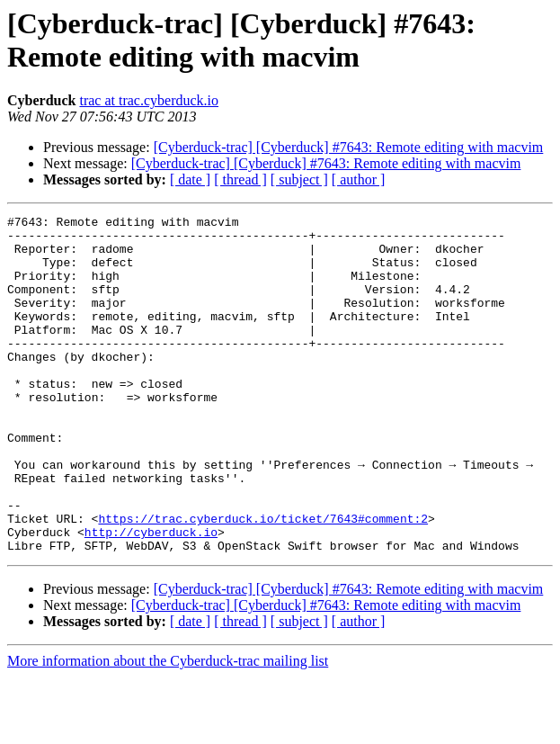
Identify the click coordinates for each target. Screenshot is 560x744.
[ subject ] (299, 179)
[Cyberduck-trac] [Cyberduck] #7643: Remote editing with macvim (349, 147)
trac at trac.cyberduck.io (149, 100)
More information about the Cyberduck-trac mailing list (168, 728)
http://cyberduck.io (151, 596)
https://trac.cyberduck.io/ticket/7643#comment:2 (263, 580)
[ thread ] (240, 179)
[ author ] (359, 179)
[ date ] (190, 179)
